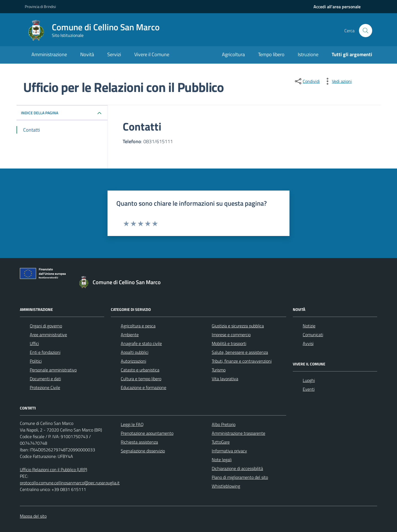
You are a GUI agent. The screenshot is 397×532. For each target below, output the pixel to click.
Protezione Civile (45, 387)
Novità (87, 54)
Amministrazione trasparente (238, 433)
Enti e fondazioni (45, 352)
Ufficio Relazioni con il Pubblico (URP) (53, 469)
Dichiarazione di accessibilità (237, 468)
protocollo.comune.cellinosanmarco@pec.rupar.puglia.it (70, 483)
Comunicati (313, 335)
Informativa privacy (229, 451)
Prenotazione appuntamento (147, 433)
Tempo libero (271, 54)
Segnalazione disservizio (143, 451)
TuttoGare (221, 442)
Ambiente (130, 335)
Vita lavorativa (225, 379)
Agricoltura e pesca (138, 326)
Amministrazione (49, 54)
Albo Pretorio (224, 424)
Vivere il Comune (152, 54)
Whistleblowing (226, 486)
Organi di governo (46, 326)
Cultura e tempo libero (141, 379)
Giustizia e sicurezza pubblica (238, 326)
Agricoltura (233, 54)
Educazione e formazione (143, 387)
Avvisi (308, 343)
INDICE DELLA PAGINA (40, 113)
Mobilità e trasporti (229, 343)
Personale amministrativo (53, 370)
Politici (36, 361)
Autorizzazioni (133, 361)
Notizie (309, 326)
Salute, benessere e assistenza (240, 352)
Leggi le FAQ (132, 424)
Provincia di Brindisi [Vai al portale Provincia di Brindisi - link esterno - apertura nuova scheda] (40, 6)
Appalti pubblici (135, 352)
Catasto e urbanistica (140, 370)
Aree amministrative (48, 335)
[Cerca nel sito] (366, 31)
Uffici (34, 343)
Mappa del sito (33, 516)
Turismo (219, 370)
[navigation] (337, 7)
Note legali (222, 460)
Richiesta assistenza (139, 442)
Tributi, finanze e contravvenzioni (242, 361)
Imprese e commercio (231, 335)
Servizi (114, 54)
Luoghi (309, 380)
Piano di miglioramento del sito (240, 477)
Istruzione (308, 54)
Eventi (309, 389)
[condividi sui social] (307, 81)
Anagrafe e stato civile (141, 343)
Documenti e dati (45, 379)
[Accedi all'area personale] (337, 7)
